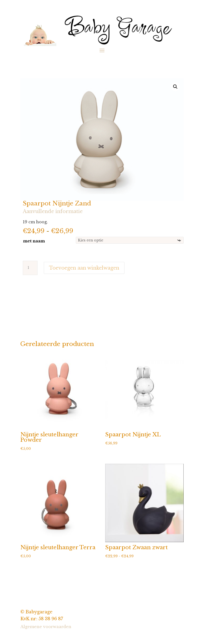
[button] (175, 87)
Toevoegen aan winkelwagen (84, 268)
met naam (34, 241)
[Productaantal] (30, 268)
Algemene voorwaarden (46, 627)
